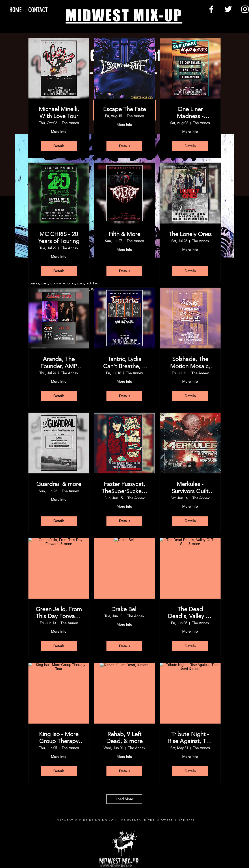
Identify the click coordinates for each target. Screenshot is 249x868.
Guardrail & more (59, 484)
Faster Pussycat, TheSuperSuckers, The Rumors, (124, 488)
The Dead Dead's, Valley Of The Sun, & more (190, 613)
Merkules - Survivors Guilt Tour (190, 488)
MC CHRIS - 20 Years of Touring (59, 238)
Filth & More (124, 234)
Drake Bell (124, 609)
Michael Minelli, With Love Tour (59, 113)
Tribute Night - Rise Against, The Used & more (190, 738)
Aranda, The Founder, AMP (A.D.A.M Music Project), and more (59, 363)
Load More (124, 799)
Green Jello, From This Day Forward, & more (59, 613)
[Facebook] (211, 9)
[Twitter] (228, 9)
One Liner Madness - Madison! (190, 113)
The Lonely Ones (190, 234)
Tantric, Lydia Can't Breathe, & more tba (124, 363)
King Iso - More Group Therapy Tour (59, 738)
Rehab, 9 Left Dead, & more (124, 738)
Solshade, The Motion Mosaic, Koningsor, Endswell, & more (190, 363)
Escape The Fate (124, 109)
